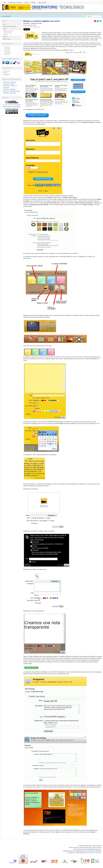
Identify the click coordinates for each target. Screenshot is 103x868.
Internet (27, 3)
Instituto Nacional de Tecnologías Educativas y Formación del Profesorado (82, 851)
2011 (6, 51)
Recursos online (8, 33)
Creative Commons (96, 847)
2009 (6, 54)
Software (33, 3)
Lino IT (71, 50)
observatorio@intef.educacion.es (93, 849)
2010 (6, 52)
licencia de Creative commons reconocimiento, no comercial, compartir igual (12, 107)
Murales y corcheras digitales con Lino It (42, 21)
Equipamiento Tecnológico (15, 3)
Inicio (5, 3)
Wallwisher (27, 834)
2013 (6, 47)
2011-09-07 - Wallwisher (10, 89)
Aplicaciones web (36, 23)
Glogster (93, 832)
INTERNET (27, 23)
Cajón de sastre (42, 3)
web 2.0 (6, 35)
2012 (6, 49)
